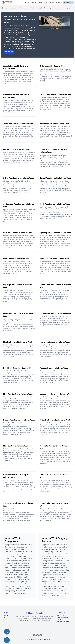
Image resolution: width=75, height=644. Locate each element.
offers (52, 2)
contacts (59, 2)
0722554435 (9, 52)
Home (27, 2)
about (46, 2)
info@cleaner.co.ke (63, 622)
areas (40, 2)
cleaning (34, 2)
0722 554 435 (68, 2)
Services (7, 618)
